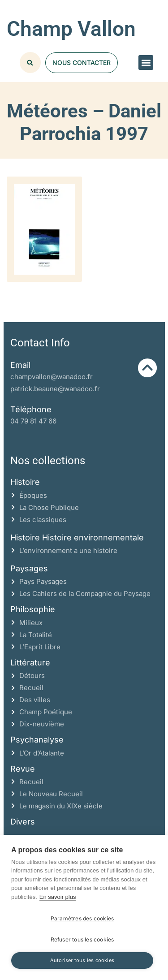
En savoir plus (58, 897)
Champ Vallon (71, 29)
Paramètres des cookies (82, 918)
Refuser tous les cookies (82, 939)
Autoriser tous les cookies (82, 960)
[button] (146, 63)
